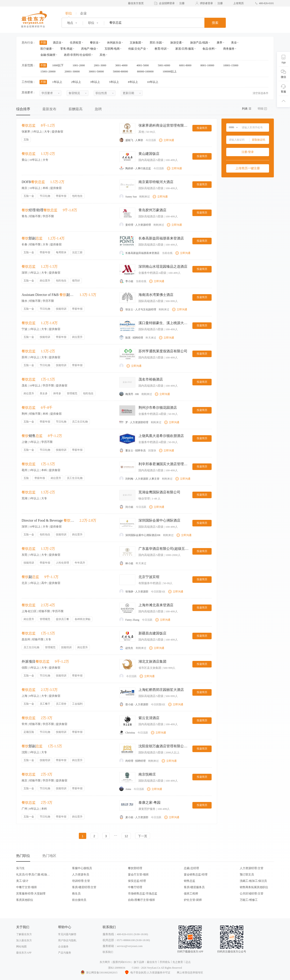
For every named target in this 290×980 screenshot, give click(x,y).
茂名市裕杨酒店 (151, 379)
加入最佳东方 (24, 940)
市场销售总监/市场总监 (143, 894)
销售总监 (190, 881)
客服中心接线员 (82, 868)
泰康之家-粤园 (149, 803)
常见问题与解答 (67, 934)
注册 (182, 3)
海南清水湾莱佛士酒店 (156, 295)
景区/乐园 (156, 43)
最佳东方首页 (136, 3)
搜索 (215, 23)
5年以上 (115, 82)
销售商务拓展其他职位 (254, 887)
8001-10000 (209, 65)
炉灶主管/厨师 (193, 900)
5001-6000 (166, 65)
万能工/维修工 (249, 900)
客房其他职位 (25, 900)
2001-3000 (102, 65)
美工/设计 (22, 881)
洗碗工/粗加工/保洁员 (253, 881)
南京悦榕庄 (147, 774)
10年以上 (154, 82)
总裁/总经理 (191, 868)
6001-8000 (187, 65)
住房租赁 (76, 43)
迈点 (188, 962)
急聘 (98, 109)
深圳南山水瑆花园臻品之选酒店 (163, 266)
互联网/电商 (112, 49)
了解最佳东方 (24, 934)
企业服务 (63, 947)
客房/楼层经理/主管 (84, 887)
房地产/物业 (89, 49)
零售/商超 (66, 49)
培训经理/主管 (81, 881)
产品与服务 (65, 953)
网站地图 (21, 947)
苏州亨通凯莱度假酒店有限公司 (163, 351)
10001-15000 (232, 65)
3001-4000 (123, 65)
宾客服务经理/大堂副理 (31, 894)
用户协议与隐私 (67, 940)
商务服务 (229, 49)
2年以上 (78, 82)
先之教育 (178, 962)
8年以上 (134, 82)
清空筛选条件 (261, 93)
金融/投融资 (48, 55)
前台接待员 (79, 900)
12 (126, 836)
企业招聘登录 (167, 3)
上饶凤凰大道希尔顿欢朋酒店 (161, 436)
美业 (234, 43)
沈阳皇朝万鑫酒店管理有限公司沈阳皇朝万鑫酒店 (164, 746)
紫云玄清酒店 (149, 718)
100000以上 (171, 71)
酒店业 (57, 43)
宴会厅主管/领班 (138, 874)
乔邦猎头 (165, 962)
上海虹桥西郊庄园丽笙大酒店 (161, 690)
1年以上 (59, 82)
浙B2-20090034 (117, 968)
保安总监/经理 (137, 881)
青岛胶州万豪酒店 (152, 210)
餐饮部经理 (135, 868)
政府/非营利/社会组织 (78, 55)
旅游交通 (176, 43)
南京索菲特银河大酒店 (156, 182)
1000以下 (59, 65)
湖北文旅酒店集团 (152, 661)
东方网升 (105, 962)
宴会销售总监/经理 (196, 874)
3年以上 (97, 82)
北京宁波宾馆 (149, 577)
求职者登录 (206, 3)
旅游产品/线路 (199, 43)
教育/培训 (161, 49)
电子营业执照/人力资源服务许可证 (147, 973)
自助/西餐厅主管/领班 (142, 900)
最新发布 (49, 109)
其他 (102, 55)
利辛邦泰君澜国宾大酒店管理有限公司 (164, 464)
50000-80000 (122, 71)
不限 (43, 43)
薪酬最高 (76, 109)
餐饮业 (94, 43)
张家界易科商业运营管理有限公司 (164, 125)
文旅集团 (135, 43)
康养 (219, 43)
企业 (83, 13)
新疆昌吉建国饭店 (152, 633)
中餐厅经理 (135, 887)
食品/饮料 (209, 49)
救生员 (76, 894)
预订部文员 (247, 874)
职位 (69, 13)
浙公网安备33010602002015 (99, 973)
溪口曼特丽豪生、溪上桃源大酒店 (164, 323)
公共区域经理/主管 (252, 894)
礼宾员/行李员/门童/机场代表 (33, 874)
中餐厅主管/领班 (27, 887)
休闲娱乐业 (114, 43)
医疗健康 (46, 49)
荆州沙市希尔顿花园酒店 (158, 408)
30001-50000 (98, 71)
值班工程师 (191, 894)
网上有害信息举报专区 (190, 973)
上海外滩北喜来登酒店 (156, 605)
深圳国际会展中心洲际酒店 (159, 520)
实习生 (20, 868)
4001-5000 (144, 65)
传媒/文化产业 (137, 49)
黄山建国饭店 (149, 154)
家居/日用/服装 (185, 49)
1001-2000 (80, 65)
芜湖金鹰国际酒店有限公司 (159, 492)
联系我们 (108, 952)
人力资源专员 (81, 874)
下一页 (143, 836)
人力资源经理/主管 (252, 868)
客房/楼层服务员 (194, 887)
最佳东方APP (24, 953)
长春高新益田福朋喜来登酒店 (161, 238)
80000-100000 (147, 71)
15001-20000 (49, 71)
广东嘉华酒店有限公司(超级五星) (164, 549)
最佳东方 (152, 962)
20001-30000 (74, 71)
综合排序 (23, 109)
